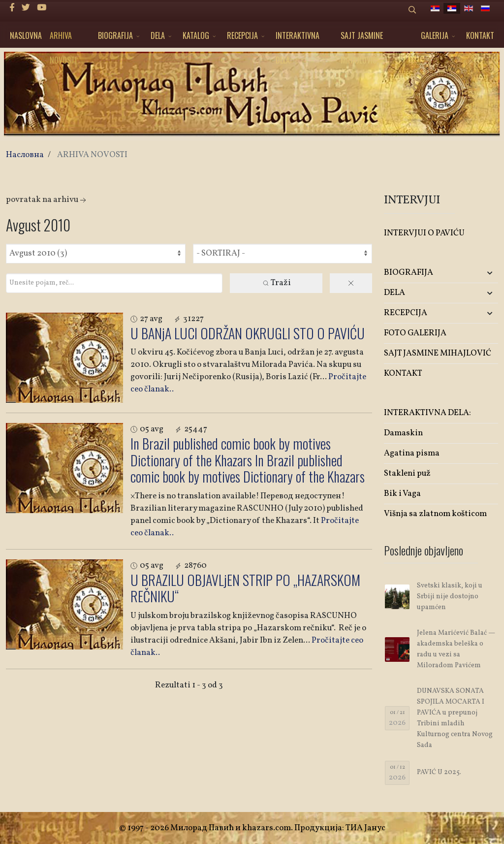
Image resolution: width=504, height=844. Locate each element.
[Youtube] (42, 8)
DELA (158, 35)
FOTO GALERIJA (415, 333)
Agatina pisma (412, 453)
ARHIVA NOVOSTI (63, 39)
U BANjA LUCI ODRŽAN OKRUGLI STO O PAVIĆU (248, 333)
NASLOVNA (26, 35)
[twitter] (26, 8)
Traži (276, 283)
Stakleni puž (407, 473)
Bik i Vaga (402, 494)
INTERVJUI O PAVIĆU (424, 233)
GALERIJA (435, 35)
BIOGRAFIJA (115, 35)
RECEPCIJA (242, 35)
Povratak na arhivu (47, 200)
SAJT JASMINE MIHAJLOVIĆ (362, 39)
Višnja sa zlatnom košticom (435, 514)
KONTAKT (480, 35)
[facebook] (12, 8)
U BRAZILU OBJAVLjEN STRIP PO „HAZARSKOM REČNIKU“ (245, 588)
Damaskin (403, 433)
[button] (479, 273)
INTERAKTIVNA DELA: (298, 39)
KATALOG (196, 35)
